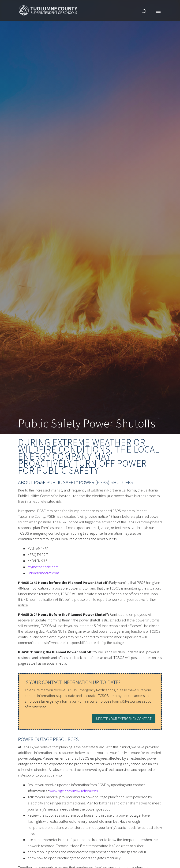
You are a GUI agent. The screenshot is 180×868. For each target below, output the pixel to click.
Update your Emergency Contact (124, 719)
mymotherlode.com (43, 567)
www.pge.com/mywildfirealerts (74, 791)
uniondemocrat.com (43, 573)
